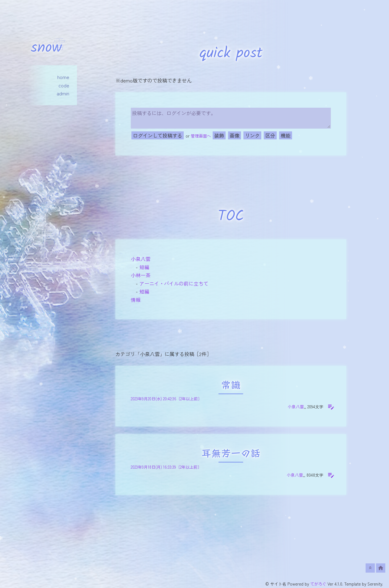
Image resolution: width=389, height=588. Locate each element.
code (64, 85)
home (63, 77)
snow (46, 48)
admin (63, 93)
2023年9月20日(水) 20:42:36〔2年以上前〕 (166, 399)
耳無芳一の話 (231, 454)
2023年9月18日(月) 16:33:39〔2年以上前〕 (166, 467)
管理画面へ (201, 136)
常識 (231, 386)
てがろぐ (318, 584)
